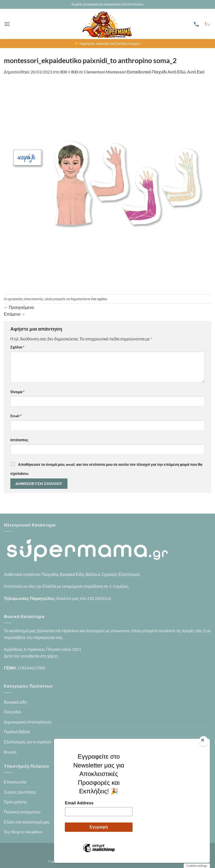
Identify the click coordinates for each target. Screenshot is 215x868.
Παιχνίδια (12, 712)
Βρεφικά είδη (15, 702)
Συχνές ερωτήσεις (20, 792)
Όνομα (17, 392)
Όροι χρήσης (16, 802)
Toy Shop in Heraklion (23, 832)
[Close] (204, 741)
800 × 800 (69, 72)
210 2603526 (99, 598)
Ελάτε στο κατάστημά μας (27, 822)
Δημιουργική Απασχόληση (28, 722)
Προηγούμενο (19, 307)
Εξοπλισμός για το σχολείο (28, 742)
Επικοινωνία (15, 782)
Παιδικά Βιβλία (17, 732)
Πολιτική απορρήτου (22, 812)
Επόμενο (15, 314)
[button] (7, 24)
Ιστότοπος (19, 440)
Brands (10, 752)
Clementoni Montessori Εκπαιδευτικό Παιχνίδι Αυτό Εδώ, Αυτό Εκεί (144, 72)
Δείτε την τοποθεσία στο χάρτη (31, 656)
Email (16, 416)
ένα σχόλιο (99, 299)
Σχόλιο (17, 347)
